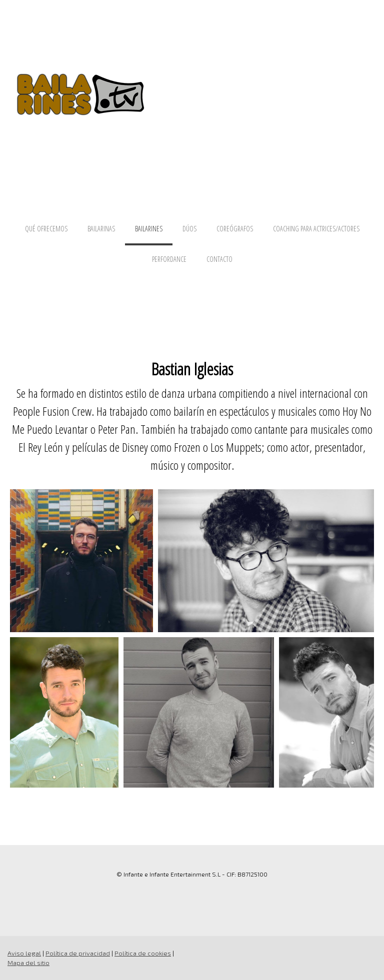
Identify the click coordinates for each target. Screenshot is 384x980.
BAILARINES (149, 229)
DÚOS (189, 229)
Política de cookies (143, 953)
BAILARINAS (101, 229)
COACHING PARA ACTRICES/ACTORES (316, 229)
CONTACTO (219, 259)
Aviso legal (24, 953)
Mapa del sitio (28, 963)
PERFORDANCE (169, 259)
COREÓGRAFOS (235, 229)
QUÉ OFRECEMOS (46, 229)
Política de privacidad (78, 953)
